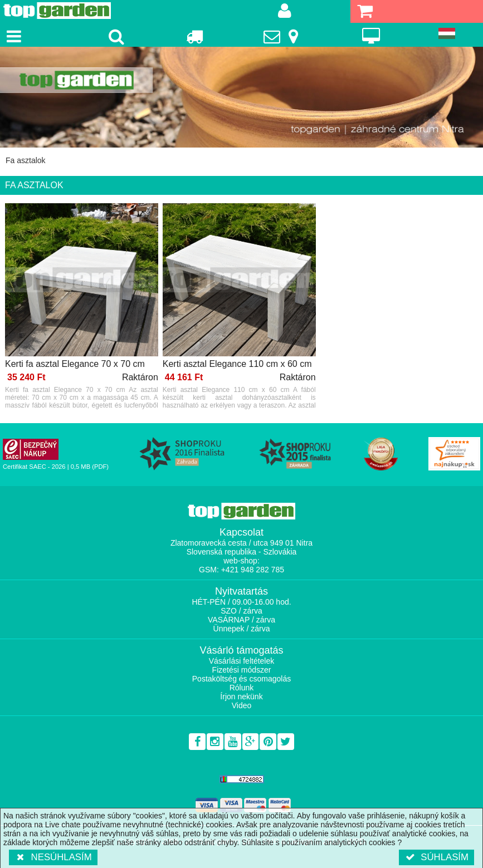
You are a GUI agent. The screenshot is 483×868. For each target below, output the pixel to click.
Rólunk (242, 688)
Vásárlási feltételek (242, 661)
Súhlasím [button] (436, 857)
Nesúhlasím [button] (53, 857)
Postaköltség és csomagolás (241, 679)
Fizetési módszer (242, 670)
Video (242, 705)
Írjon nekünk (241, 697)
